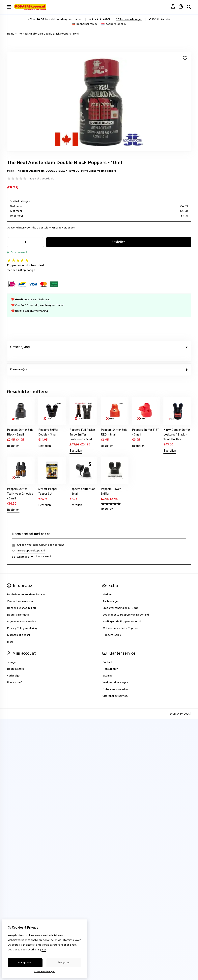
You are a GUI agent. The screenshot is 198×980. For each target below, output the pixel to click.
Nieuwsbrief (14, 674)
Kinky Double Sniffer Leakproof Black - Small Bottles (177, 427)
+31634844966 (41, 549)
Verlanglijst (14, 668)
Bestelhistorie (16, 661)
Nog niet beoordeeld (42, 179)
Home (11, 34)
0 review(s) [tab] (99, 361)
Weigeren (64, 963)
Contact (107, 654)
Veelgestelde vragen (115, 674)
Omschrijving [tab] (99, 347)
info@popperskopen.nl (31, 543)
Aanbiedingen (111, 593)
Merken (107, 586)
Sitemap (108, 668)
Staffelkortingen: (20, 202)
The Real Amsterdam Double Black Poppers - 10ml (48, 34)
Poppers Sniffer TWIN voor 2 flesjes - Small (20, 486)
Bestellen (13, 438)
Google (31, 270)
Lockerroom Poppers (102, 171)
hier (44, 950)
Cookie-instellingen (45, 972)
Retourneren (110, 661)
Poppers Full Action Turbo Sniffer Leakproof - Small (82, 427)
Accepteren (25, 963)
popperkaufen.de (85, 24)
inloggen (12, 654)
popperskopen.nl (114, 24)
